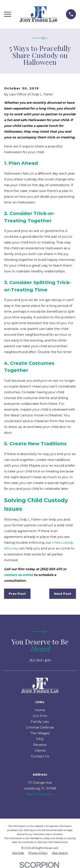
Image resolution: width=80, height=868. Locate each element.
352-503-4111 (40, 660)
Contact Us (40, 756)
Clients (40, 750)
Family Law (40, 722)
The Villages (40, 733)
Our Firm (40, 716)
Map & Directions (40, 794)
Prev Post (17, 594)
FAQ (40, 739)
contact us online (19, 575)
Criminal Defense (40, 727)
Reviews (40, 745)
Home (40, 710)
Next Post (63, 594)
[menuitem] (18, 853)
